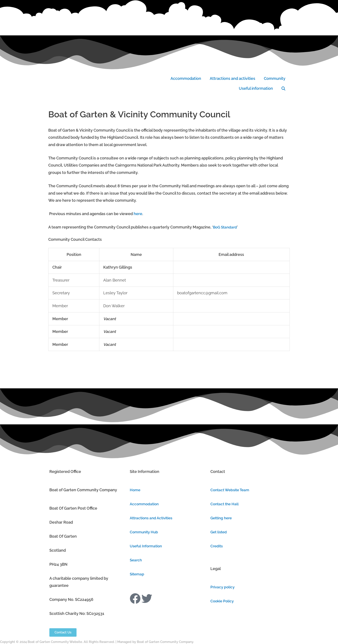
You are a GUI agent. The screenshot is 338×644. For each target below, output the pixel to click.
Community (275, 78)
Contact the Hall (225, 504)
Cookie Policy (223, 601)
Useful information (256, 88)
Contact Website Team (231, 490)
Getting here (222, 518)
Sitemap (137, 574)
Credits (217, 546)
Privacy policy (223, 587)
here (138, 214)
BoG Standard (226, 227)
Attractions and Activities (153, 518)
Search (136, 560)
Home (135, 490)
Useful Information (147, 546)
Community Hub (145, 532)
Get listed (219, 532)
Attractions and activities (232, 78)
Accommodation (186, 78)
